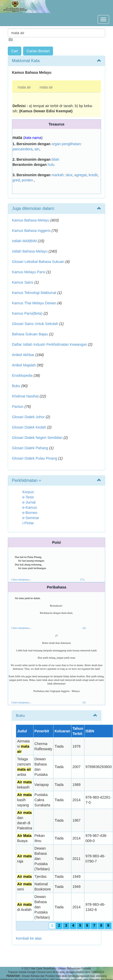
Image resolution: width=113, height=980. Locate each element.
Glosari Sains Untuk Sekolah (35, 324)
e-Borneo (30, 513)
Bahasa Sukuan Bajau (30, 334)
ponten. (28, 180)
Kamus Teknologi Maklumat (34, 293)
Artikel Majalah (24, 365)
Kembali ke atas (29, 938)
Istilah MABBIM (24, 241)
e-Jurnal (29, 502)
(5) (84, 702)
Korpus (28, 492)
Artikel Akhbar (23, 355)
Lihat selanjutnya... (21, 580)
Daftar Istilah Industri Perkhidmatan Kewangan (49, 344)
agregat (80, 175)
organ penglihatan (66, 144)
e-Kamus (30, 507)
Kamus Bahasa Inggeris (31, 231)
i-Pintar (28, 523)
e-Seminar (31, 518)
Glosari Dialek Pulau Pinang (35, 458)
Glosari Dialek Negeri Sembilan (37, 438)
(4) (84, 628)
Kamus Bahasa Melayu (31, 220)
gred (16, 180)
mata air (24, 87)
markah (58, 175)
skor (69, 175)
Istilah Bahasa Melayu (30, 251)
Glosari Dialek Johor (28, 417)
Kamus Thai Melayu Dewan (34, 303)
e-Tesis (28, 497)
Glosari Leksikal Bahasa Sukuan (38, 262)
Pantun (18, 407)
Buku (16, 386)
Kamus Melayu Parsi (29, 272)
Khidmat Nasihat (25, 396)
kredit (93, 175)
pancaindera (22, 149)
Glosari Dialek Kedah (29, 427)
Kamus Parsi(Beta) (27, 313)
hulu (51, 165)
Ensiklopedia (22, 375)
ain (37, 149)
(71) (82, 580)
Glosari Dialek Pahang (30, 448)
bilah (55, 159)
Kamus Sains (23, 282)
